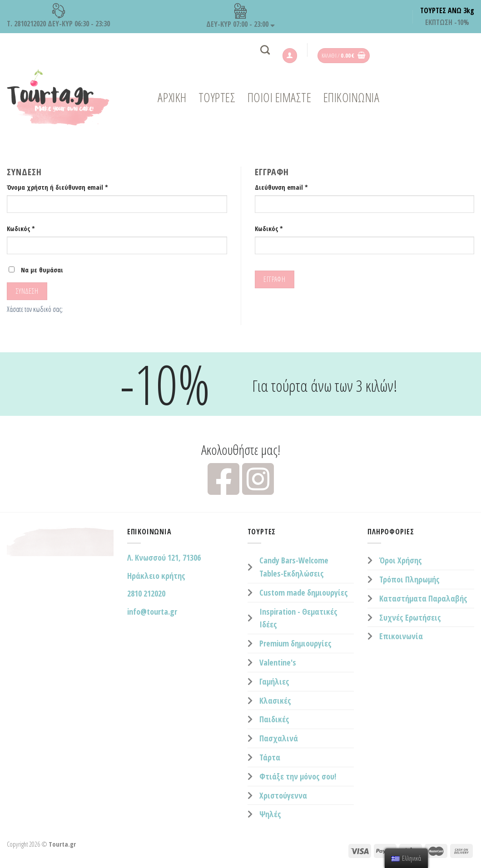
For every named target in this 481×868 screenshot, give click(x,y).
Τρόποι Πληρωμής (409, 579)
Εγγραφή (274, 279)
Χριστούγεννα (283, 795)
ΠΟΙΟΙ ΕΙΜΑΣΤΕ (280, 97)
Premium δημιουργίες (295, 643)
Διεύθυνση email (281, 187)
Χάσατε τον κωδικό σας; (35, 309)
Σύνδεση (27, 291)
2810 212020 (146, 593)
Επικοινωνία (401, 636)
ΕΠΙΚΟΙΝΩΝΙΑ (352, 97)
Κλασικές (275, 700)
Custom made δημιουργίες (304, 592)
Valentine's (278, 662)
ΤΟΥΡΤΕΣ (217, 97)
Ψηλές (270, 814)
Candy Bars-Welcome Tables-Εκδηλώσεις (294, 567)
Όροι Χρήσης (401, 560)
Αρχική (172, 97)
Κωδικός (21, 229)
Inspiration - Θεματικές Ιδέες (298, 618)
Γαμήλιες (274, 681)
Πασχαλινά (279, 738)
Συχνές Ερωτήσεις (410, 617)
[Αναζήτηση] (265, 50)
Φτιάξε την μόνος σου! (298, 776)
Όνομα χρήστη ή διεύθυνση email (57, 187)
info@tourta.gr (152, 612)
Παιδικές (274, 719)
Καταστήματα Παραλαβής (423, 598)
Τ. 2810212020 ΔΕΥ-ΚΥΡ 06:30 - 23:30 (58, 16)
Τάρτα (270, 757)
